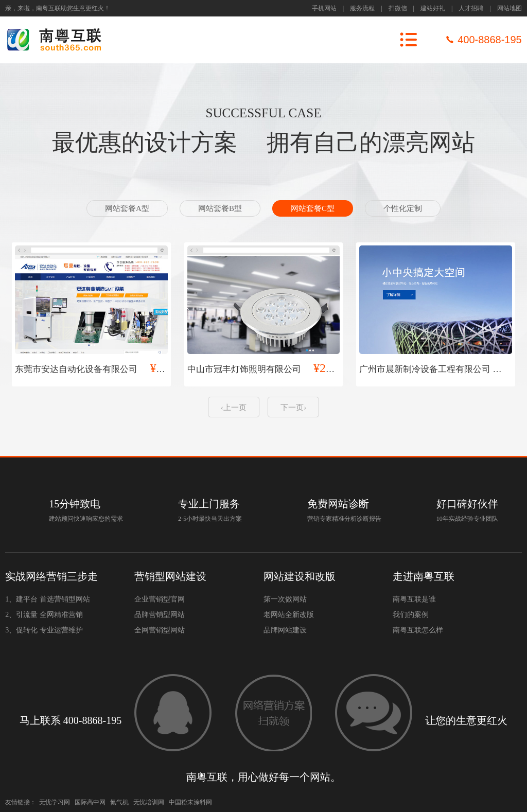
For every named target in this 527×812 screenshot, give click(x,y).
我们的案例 (411, 615)
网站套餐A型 (127, 208)
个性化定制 (403, 208)
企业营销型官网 (160, 599)
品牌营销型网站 (160, 615)
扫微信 (398, 8)
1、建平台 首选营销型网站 (48, 599)
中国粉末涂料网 (190, 802)
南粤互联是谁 (414, 599)
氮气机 (119, 802)
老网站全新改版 (289, 615)
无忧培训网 (149, 802)
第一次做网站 (285, 599)
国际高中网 (90, 802)
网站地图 (510, 8)
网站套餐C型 (313, 208)
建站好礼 (433, 8)
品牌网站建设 (285, 630)
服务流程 (362, 8)
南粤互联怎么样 (418, 630)
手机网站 (324, 8)
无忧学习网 (55, 802)
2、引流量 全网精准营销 (44, 615)
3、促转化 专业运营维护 (44, 630)
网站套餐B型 (220, 208)
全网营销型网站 (160, 630)
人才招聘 (471, 8)
